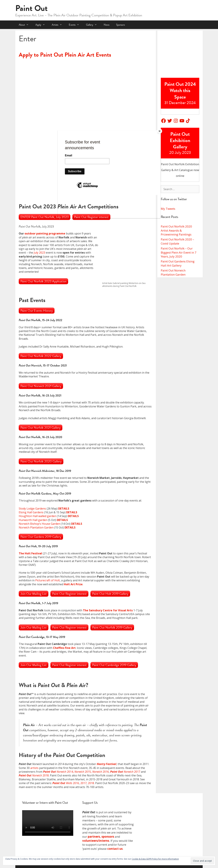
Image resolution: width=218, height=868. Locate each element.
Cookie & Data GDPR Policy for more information (155, 859)
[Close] (160, 131)
